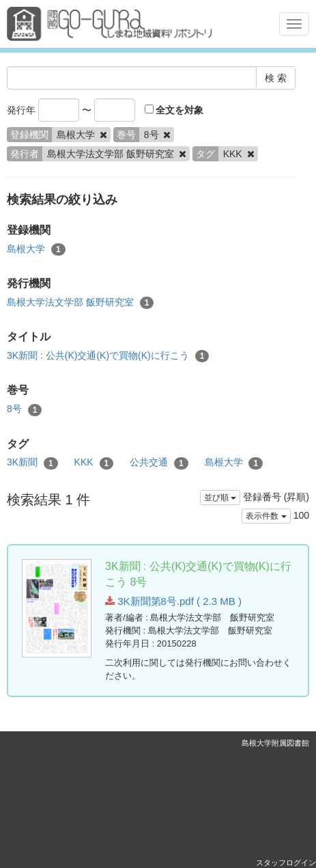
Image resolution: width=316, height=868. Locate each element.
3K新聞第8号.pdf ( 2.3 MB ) (173, 601)
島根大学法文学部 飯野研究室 (80, 303)
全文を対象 (174, 110)
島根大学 (36, 249)
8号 (24, 409)
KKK (94, 463)
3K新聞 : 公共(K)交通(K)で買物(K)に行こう (108, 356)
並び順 (220, 498)
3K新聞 (32, 463)
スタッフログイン (286, 863)
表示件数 (266, 516)
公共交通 (159, 463)
